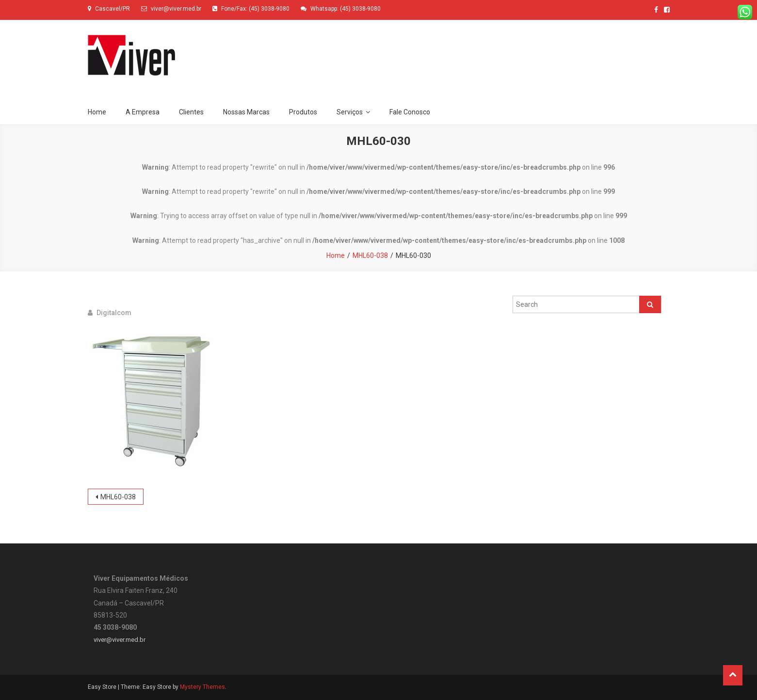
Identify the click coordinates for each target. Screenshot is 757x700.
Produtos (303, 112)
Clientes (191, 112)
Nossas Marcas (246, 112)
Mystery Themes (202, 687)
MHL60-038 (118, 497)
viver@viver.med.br (120, 640)
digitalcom (114, 313)
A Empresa (143, 112)
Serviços (350, 112)
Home (97, 112)
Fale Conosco (410, 112)
